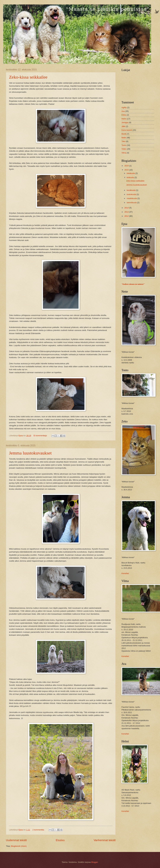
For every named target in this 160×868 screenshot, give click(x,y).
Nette (124, 138)
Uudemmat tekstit (16, 840)
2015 (127, 170)
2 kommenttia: (39, 830)
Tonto (124, 145)
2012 (127, 216)
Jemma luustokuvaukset (30, 453)
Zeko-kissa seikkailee (28, 77)
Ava (123, 111)
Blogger (95, 862)
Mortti (124, 134)
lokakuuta (131, 173)
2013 (127, 212)
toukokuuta (132, 194)
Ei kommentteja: (41, 436)
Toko (123, 141)
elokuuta (131, 177)
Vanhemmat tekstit (105, 840)
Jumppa (125, 122)
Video (124, 149)
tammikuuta (132, 203)
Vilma (124, 153)
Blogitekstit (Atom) (19, 846)
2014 (127, 208)
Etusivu (60, 840)
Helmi (124, 119)
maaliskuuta (132, 198)
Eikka (124, 115)
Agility (124, 107)
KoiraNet (125, 573)
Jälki (123, 126)
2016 (127, 166)
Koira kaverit (127, 130)
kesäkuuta (131, 190)
